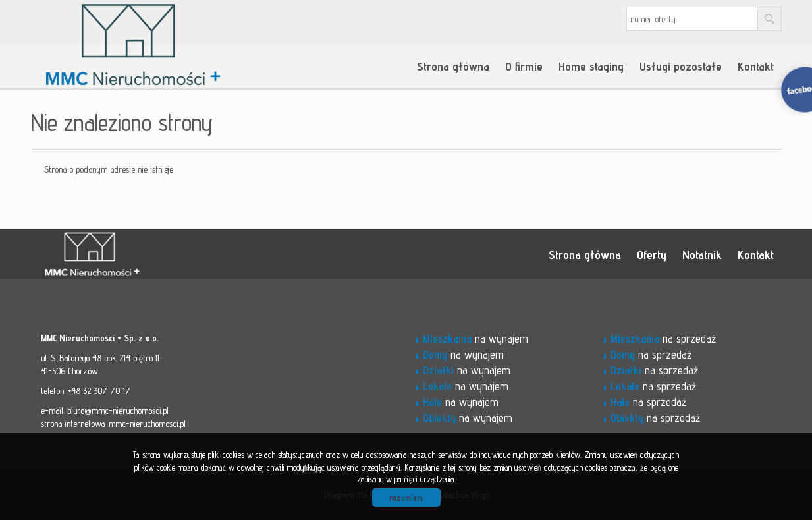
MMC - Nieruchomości (133, 254)
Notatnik (702, 254)
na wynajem (475, 339)
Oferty (652, 254)
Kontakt (756, 66)
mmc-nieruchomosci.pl (147, 424)
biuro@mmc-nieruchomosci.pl (118, 411)
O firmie (524, 66)
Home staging (591, 66)
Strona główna (453, 66)
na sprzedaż (663, 339)
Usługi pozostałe (681, 66)
